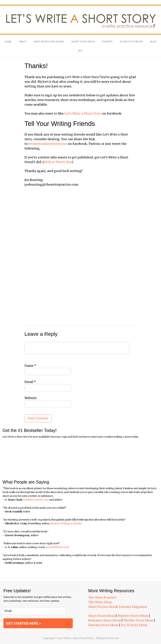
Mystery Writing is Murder (66, 523)
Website (31, 398)
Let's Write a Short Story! (80, 20)
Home (8, 42)
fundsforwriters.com (36, 500)
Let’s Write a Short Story (83, 113)
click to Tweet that (58, 162)
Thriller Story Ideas (138, 620)
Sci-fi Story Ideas (134, 625)
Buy (81, 51)
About (23, 42)
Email (30, 382)
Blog (153, 42)
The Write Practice (102, 597)
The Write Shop (100, 602)
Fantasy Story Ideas (103, 625)
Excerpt (107, 42)
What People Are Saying (49, 42)
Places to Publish (131, 42)
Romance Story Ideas (104, 620)
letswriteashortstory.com (48, 144)
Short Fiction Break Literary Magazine (118, 607)
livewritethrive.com (57, 547)
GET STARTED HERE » (24, 623)
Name (30, 366)
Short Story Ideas (83, 42)
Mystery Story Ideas (133, 616)
